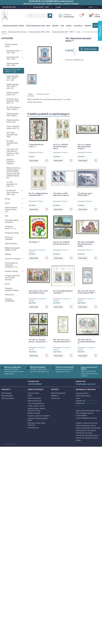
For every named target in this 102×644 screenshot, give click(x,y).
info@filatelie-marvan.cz (72, 7)
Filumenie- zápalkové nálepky (12, 289)
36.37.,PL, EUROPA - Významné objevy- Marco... (61, 147)
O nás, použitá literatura (36, 406)
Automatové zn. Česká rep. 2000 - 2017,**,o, (13, 101)
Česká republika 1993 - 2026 (38, 26)
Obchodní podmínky (34, 401)
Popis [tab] (31, 94)
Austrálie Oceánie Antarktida (12, 221)
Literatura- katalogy (13, 259)
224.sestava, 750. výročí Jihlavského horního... (38, 294)
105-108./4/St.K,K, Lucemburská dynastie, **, (87, 344)
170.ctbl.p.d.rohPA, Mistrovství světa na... (62, 195)
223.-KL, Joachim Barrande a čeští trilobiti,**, (84, 147)
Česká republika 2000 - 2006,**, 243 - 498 (13, 78)
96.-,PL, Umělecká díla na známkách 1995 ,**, (38, 195)
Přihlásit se (67, 15)
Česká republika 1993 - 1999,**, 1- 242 (12, 71)
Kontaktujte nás (33, 431)
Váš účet (55, 392)
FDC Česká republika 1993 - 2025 (12, 135)
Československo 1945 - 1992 (13, 58)
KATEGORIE (7, 38)
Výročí (7, 284)
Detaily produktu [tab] (43, 94)
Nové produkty (6, 396)
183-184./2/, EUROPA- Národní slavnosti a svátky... (86, 245)
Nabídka (8, 254)
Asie (62, 26)
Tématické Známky (12, 233)
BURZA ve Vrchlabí (34, 416)
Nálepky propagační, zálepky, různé (13, 249)
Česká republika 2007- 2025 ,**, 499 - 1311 (13, 86)
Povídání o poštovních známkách (39, 419)
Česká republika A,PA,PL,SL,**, (13, 94)
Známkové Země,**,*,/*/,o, (10, 228)
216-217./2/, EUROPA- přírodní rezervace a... (62, 244)
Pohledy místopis (11, 271)
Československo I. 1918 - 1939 (13, 52)
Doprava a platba (33, 396)
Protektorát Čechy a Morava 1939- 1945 (12, 192)
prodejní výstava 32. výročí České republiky (12, 278)
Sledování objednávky (58, 396)
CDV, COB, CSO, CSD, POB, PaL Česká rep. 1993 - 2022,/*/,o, (13, 152)
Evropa (55, 26)
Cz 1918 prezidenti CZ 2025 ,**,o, (12, 184)
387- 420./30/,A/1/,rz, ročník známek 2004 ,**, (63, 343)
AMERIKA (88, 26)
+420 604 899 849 (23, 7)
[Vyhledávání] (39, 16)
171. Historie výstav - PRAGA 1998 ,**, (85, 195)
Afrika (69, 26)
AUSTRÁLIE (78, 26)
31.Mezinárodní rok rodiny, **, (36, 146)
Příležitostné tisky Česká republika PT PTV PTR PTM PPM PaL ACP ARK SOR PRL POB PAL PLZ (13, 173)
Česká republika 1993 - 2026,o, (13, 115)
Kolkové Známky (11, 244)
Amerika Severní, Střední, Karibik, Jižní (11, 209)
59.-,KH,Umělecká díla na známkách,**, (63, 294)
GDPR (30, 399)
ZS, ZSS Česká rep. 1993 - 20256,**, (13, 108)
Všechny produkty (8, 401)
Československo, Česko (13, 26)
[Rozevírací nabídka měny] (96, 7)
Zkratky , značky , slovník (36, 409)
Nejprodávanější (7, 399)
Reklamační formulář (35, 404)
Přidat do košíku (91, 49)
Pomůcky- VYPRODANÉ (10, 300)
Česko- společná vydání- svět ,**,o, (13, 127)
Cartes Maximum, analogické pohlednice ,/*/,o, (12, 265)
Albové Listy (10, 295)
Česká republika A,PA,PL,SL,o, (13, 121)
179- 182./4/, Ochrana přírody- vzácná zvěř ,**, (38, 343)
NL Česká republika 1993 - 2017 (12, 143)
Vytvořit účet (69, 17)
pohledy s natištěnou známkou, (11, 162)
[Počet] (76, 49)
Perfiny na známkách (9, 238)
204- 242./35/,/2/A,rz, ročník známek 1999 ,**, (87, 294)
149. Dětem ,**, (35, 243)
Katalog (97, 25)
